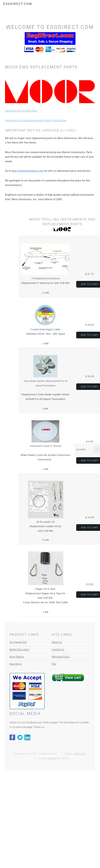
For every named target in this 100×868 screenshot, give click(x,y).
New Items (16, 664)
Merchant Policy (61, 657)
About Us (57, 642)
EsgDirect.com (18, 4)
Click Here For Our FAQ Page (21, 111)
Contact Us (58, 650)
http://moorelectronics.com (28, 171)
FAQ (54, 664)
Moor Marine (17, 657)
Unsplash (52, 758)
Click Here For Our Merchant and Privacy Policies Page (36, 120)
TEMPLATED (80, 754)
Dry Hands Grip (18, 642)
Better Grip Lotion (19, 650)
